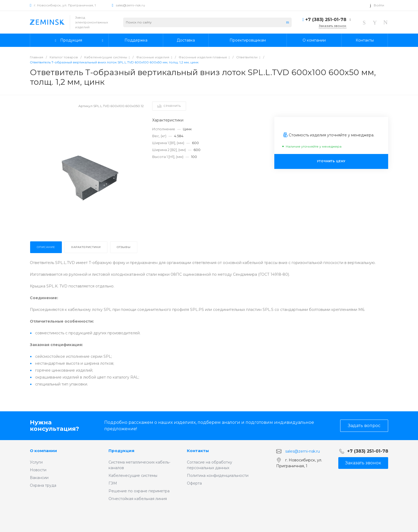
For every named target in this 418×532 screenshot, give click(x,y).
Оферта (194, 483)
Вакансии (39, 478)
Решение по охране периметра (139, 491)
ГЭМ (113, 483)
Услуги (36, 462)
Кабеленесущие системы (133, 476)
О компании (43, 451)
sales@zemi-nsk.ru (130, 5)
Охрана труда (43, 485)
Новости (38, 470)
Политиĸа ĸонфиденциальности (218, 476)
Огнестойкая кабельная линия (138, 499)
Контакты (198, 451)
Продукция (121, 451)
